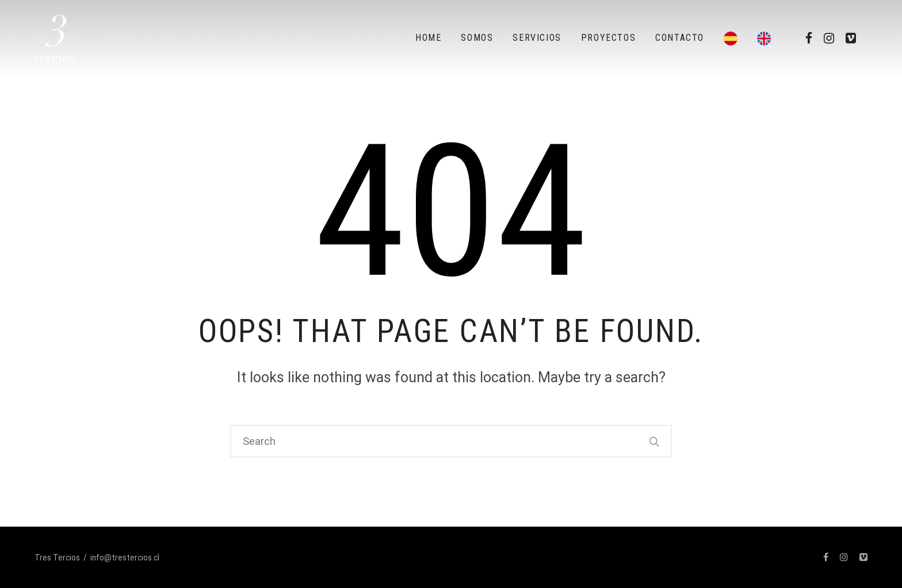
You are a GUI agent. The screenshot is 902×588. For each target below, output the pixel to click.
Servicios (537, 38)
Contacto (680, 38)
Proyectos (608, 38)
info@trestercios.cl (125, 558)
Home (428, 38)
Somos (477, 38)
